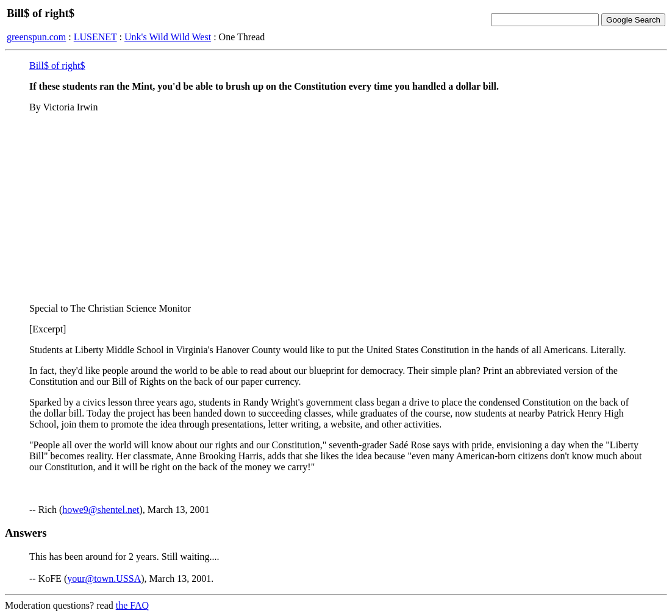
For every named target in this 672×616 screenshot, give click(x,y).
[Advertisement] (336, 208)
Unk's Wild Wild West (168, 37)
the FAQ (132, 605)
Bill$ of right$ (57, 66)
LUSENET (95, 37)
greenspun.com (36, 37)
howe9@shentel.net (101, 510)
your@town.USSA (104, 578)
